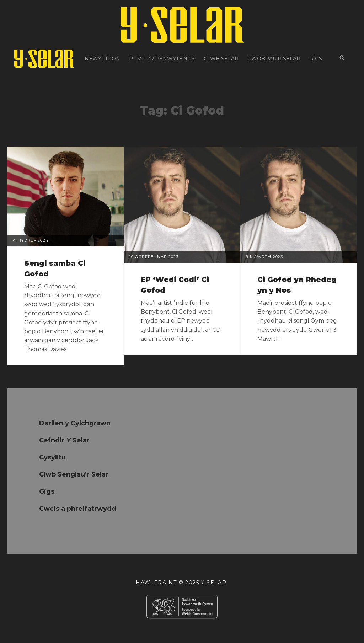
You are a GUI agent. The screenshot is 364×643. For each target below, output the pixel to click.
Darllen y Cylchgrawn (75, 423)
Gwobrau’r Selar (274, 59)
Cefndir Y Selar (64, 440)
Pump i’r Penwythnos (162, 59)
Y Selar (214, 583)
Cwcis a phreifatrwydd (78, 509)
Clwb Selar (221, 59)
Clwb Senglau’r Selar (74, 474)
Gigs (316, 59)
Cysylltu (52, 457)
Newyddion (102, 59)
